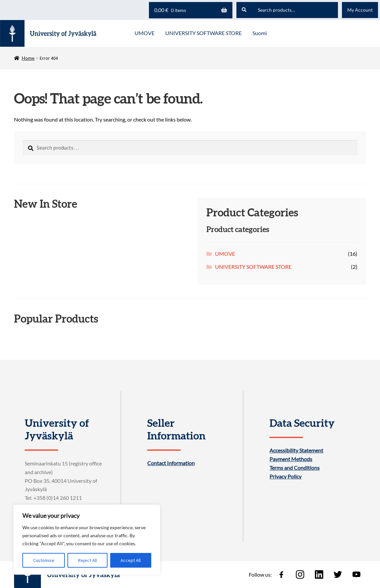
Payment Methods (291, 459)
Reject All (87, 560)
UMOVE (225, 254)
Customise (44, 560)
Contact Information (171, 463)
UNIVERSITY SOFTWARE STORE (253, 267)
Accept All (131, 560)
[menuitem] (260, 33)
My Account (360, 10)
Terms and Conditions (295, 468)
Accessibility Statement (296, 450)
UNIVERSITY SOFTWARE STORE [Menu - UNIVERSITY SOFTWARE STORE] (204, 33)
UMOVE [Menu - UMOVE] (145, 33)
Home (28, 58)
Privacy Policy (286, 476)
